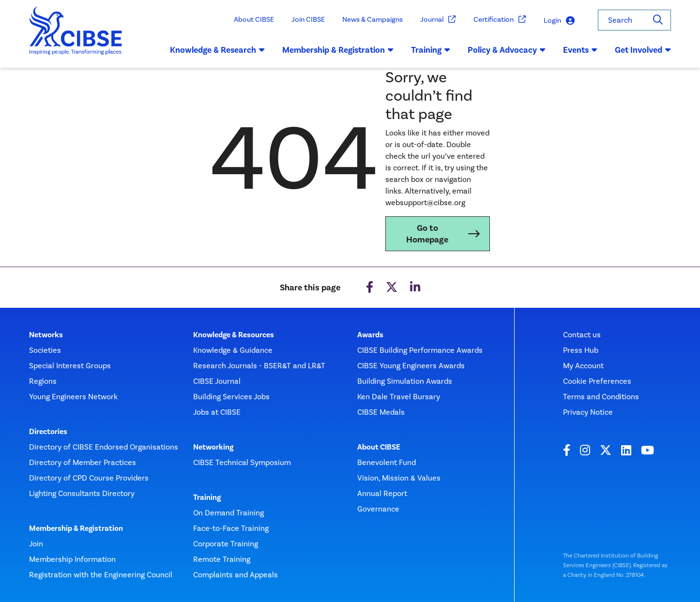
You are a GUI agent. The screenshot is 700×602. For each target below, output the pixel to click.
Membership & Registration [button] (338, 50)
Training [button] (431, 50)
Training (207, 497)
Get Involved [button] (643, 50)
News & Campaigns (373, 19)
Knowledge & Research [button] (217, 50)
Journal (438, 20)
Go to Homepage (427, 234)
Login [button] (559, 21)
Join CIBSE (308, 19)
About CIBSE (254, 19)
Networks (46, 335)
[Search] (658, 20)
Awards (370, 335)
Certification (500, 20)
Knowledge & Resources (234, 335)
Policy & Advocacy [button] (507, 50)
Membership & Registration (76, 528)
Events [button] (580, 50)
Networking (213, 447)
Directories (48, 432)
